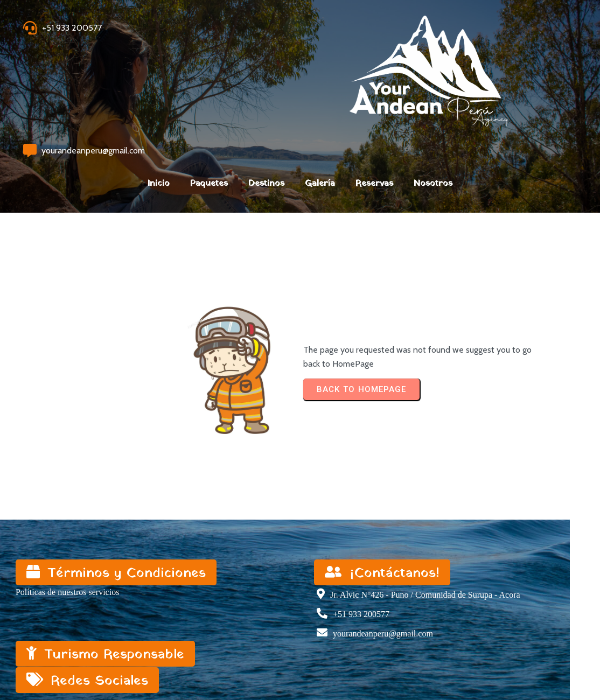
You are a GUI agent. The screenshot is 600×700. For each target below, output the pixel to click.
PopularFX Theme (116, 664)
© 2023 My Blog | (50, 664)
